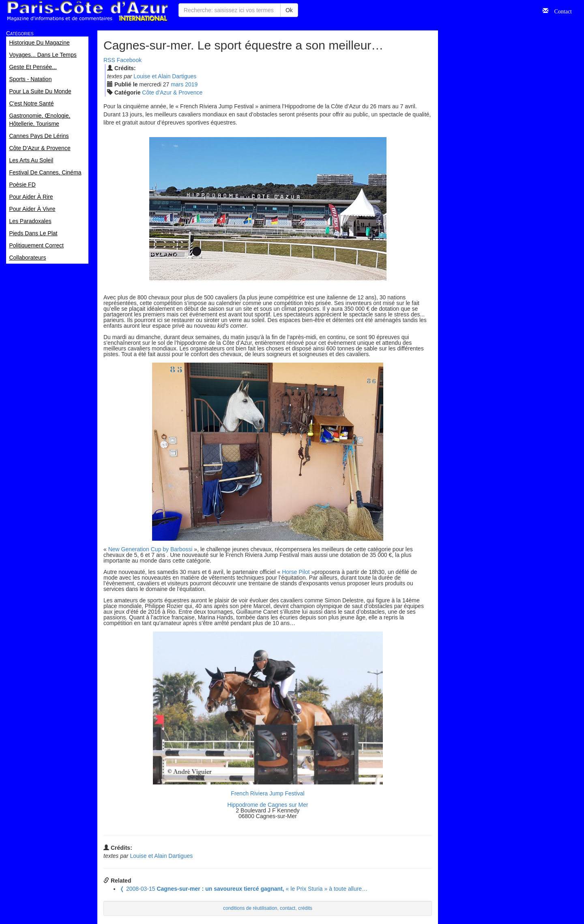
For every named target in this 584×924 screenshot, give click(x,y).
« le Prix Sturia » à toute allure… (244, 889)
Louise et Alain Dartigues (165, 76)
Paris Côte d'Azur (87, 11)
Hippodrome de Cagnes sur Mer (267, 805)
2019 (191, 84)
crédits (305, 908)
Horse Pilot (296, 572)
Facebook (129, 60)
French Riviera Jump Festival (267, 793)
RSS (109, 60)
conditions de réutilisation (250, 908)
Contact (560, 11)
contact (288, 908)
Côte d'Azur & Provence (172, 92)
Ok (289, 10)
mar (177, 84)
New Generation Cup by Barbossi (150, 549)
